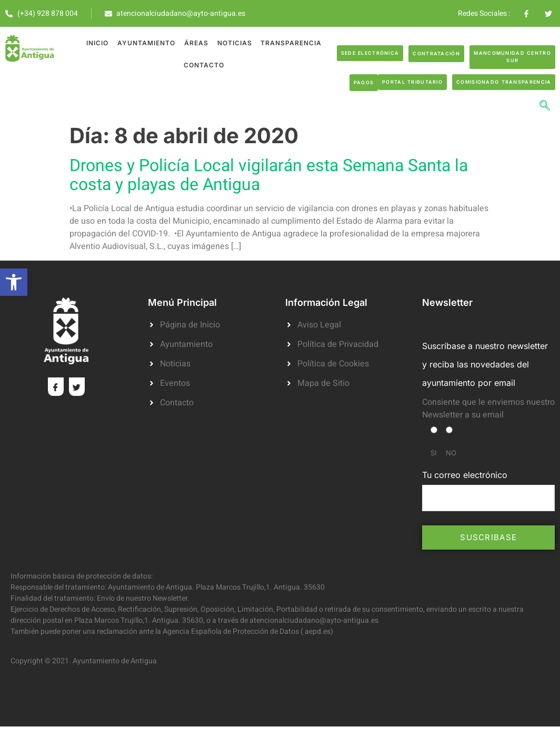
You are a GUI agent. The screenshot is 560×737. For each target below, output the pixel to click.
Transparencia (291, 43)
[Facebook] (56, 387)
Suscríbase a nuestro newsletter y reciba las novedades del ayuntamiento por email (485, 364)
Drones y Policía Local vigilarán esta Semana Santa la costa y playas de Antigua (269, 175)
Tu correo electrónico (488, 490)
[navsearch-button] (545, 107)
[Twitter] (77, 387)
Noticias (234, 43)
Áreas (196, 43)
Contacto (204, 65)
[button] (14, 282)
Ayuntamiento (147, 43)
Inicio (98, 43)
